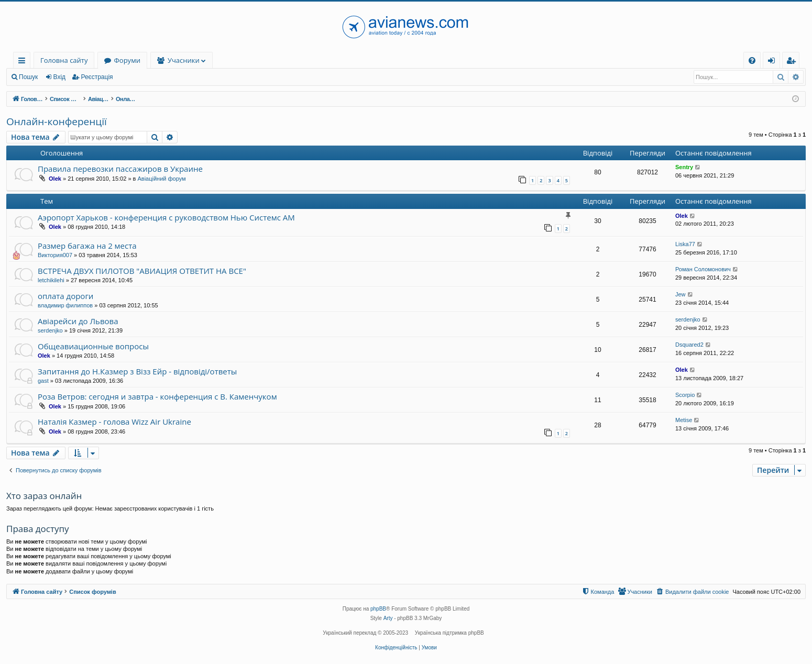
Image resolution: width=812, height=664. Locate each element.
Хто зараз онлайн (44, 496)
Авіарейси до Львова (78, 321)
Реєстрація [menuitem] (793, 62)
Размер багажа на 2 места (87, 246)
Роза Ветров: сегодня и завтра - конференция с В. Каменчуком (157, 396)
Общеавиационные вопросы (93, 346)
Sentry (684, 167)
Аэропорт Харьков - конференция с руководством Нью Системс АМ (166, 217)
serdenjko (50, 330)
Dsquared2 (689, 345)
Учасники (184, 60)
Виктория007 (55, 255)
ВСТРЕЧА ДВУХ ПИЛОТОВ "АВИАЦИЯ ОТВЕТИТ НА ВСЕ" (142, 271)
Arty (388, 618)
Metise (684, 420)
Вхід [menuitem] (775, 62)
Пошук (28, 77)
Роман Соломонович (703, 269)
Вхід (60, 77)
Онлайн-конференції (57, 121)
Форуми (127, 60)
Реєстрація (97, 77)
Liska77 (685, 244)
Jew (681, 294)
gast (43, 381)
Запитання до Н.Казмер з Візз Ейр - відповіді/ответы (137, 371)
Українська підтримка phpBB (449, 633)
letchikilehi (51, 280)
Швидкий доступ (24, 62)
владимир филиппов (65, 305)
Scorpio (685, 395)
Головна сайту (64, 60)
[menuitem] (752, 60)
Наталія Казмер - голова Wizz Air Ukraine (114, 422)
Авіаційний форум (161, 179)
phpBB (378, 609)
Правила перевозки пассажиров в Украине (120, 169)
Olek (55, 179)
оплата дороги (65, 296)
